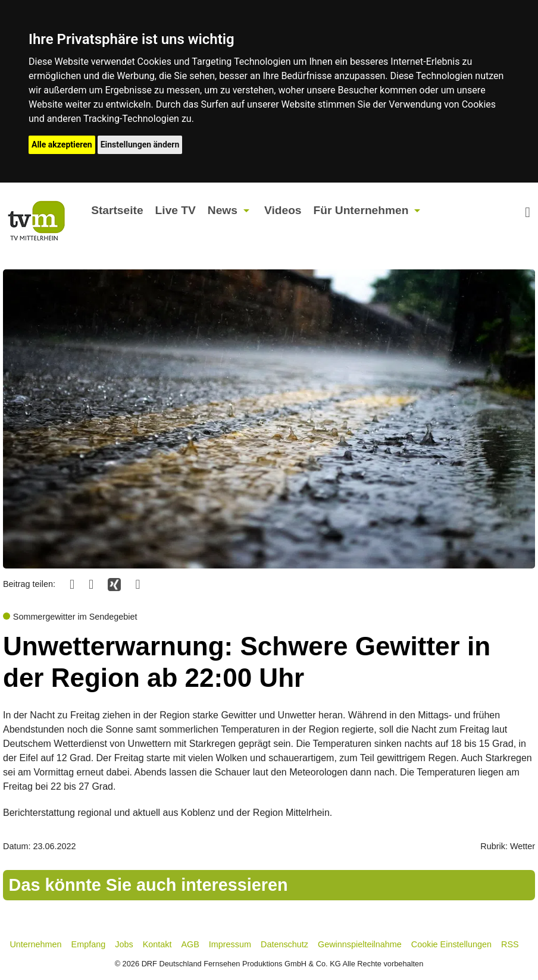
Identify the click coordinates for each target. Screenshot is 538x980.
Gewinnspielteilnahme (360, 944)
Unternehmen (35, 944)
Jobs (124, 944)
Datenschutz (284, 944)
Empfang (89, 944)
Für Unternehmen (361, 210)
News (223, 210)
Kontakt (157, 944)
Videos (283, 210)
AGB (190, 944)
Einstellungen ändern (140, 145)
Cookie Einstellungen (451, 944)
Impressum (230, 944)
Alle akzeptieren (62, 145)
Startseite (117, 210)
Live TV (176, 210)
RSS (510, 944)
